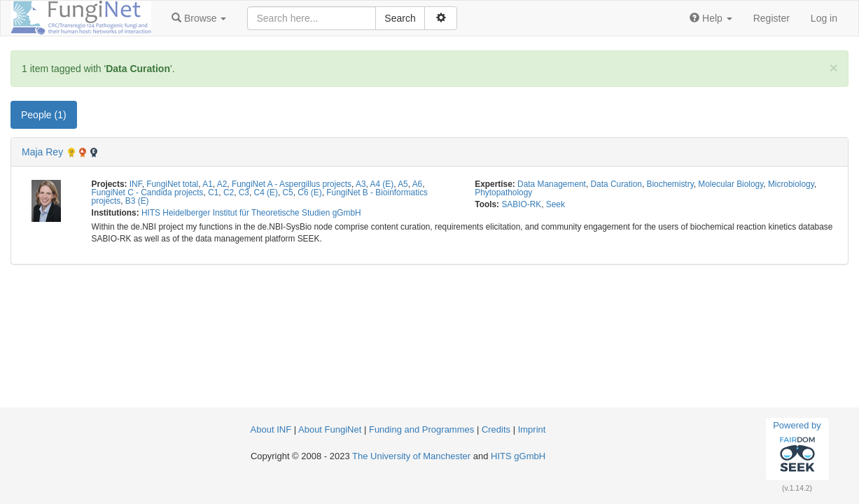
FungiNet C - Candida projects (148, 192)
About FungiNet (330, 429)
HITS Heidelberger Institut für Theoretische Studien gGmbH (251, 213)
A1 (208, 184)
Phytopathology (503, 192)
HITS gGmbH (518, 456)
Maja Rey (42, 152)
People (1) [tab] (44, 115)
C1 (213, 192)
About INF (271, 429)
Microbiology (791, 184)
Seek (556, 204)
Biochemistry (670, 184)
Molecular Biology (731, 184)
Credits (496, 429)
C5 (288, 192)
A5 (403, 184)
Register (771, 18)
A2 (222, 184)
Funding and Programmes (421, 429)
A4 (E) (382, 184)
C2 (229, 192)
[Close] (834, 68)
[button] (199, 18)
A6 (418, 184)
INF (136, 184)
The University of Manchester (411, 456)
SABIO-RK (521, 204)
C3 (244, 192)
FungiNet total (172, 184)
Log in (824, 18)
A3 (361, 184)
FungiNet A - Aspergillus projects (292, 184)
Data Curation (616, 184)
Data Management (552, 184)
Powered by (797, 449)
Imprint (532, 429)
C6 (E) (309, 192)
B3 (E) (137, 201)
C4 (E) (266, 192)
